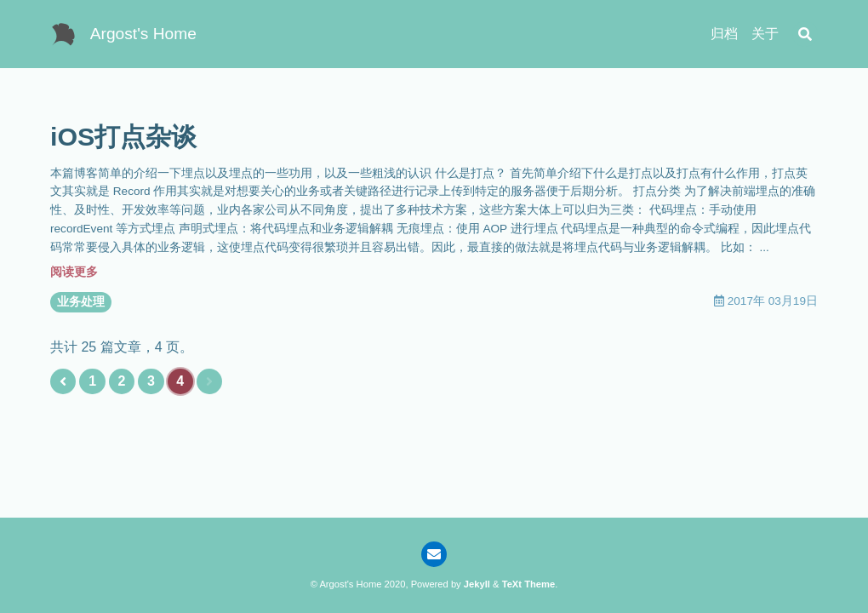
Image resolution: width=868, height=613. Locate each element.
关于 (765, 34)
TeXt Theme (529, 584)
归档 (724, 34)
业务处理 (81, 302)
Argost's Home (143, 34)
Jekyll (477, 584)
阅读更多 (74, 272)
